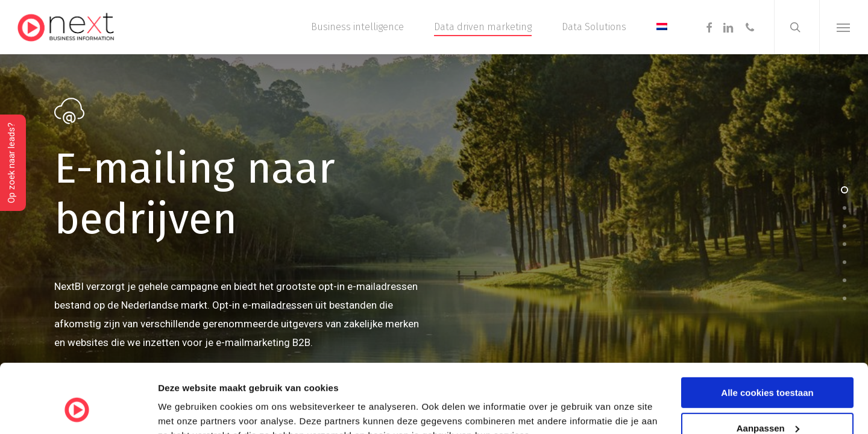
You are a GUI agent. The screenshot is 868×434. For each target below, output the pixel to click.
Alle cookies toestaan (767, 334)
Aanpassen (768, 369)
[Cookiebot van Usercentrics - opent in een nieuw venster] (78, 410)
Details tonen (187, 410)
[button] (844, 27)
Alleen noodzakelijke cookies (767, 404)
